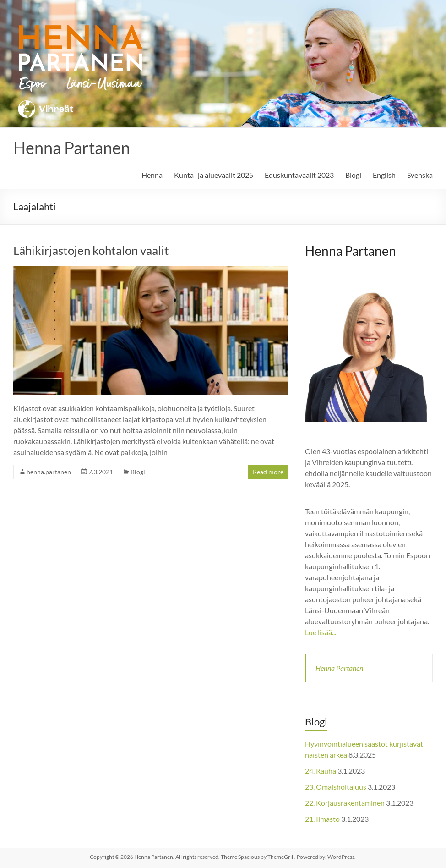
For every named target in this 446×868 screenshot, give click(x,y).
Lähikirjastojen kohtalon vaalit (91, 250)
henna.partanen (49, 472)
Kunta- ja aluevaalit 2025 (214, 175)
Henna (152, 175)
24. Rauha (321, 771)
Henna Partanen (72, 148)
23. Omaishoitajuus (336, 787)
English (384, 175)
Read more (268, 472)
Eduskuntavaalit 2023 (299, 175)
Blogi (353, 175)
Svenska (420, 175)
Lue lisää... (321, 632)
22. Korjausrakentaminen (345, 803)
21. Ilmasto (322, 819)
